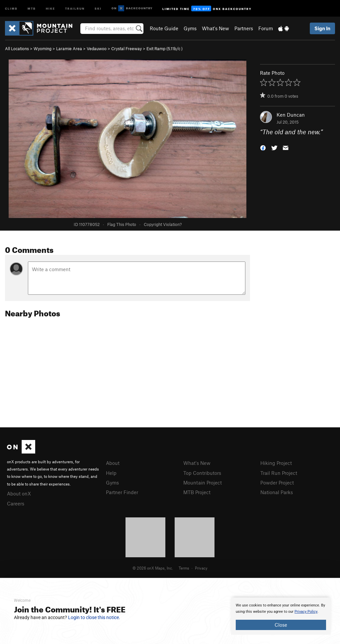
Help (111, 473)
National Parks (277, 492)
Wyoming (42, 49)
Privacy (201, 568)
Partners (244, 28)
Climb (11, 8)
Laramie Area (69, 49)
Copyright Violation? (163, 224)
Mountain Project (203, 483)
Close (281, 625)
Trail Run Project (279, 473)
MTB (32, 8)
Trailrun (75, 8)
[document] (281, 616)
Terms (184, 568)
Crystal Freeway (127, 49)
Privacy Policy (306, 612)
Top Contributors (202, 473)
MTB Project (197, 492)
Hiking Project (276, 463)
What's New (215, 28)
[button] (263, 147)
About (113, 463)
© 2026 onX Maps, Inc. (153, 568)
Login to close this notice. (94, 617)
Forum (266, 28)
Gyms (190, 28)
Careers (16, 503)
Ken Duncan (291, 115)
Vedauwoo (97, 49)
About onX (19, 493)
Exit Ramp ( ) (165, 49)
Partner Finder (122, 492)
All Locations (17, 49)
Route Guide (164, 28)
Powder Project (277, 483)
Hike (50, 8)
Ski (98, 8)
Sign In (322, 28)
